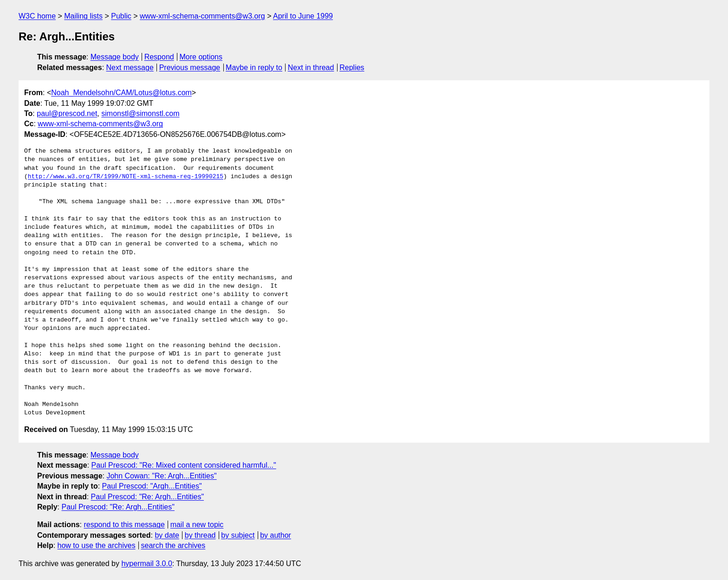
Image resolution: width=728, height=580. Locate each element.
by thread (200, 535)
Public (121, 16)
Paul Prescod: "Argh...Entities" (152, 486)
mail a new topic (197, 525)
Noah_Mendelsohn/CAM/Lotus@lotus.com (121, 93)
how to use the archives (97, 545)
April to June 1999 (303, 16)
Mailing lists (83, 16)
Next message (130, 68)
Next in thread (311, 68)
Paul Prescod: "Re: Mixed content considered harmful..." (184, 465)
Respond (159, 57)
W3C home (37, 16)
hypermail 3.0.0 (146, 564)
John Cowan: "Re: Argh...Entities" (161, 476)
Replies (352, 68)
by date (167, 535)
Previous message (190, 68)
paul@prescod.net (67, 113)
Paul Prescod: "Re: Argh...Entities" (147, 497)
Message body (115, 57)
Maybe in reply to (254, 68)
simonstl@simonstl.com (140, 113)
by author (276, 535)
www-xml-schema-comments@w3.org (202, 16)
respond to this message (124, 525)
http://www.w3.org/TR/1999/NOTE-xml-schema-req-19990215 (126, 177)
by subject (238, 535)
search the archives (173, 545)
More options (201, 57)
